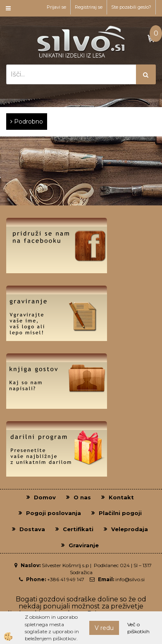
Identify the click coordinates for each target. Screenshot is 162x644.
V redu (104, 628)
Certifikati (78, 529)
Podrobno (27, 122)
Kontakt (121, 497)
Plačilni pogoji (120, 513)
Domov (45, 497)
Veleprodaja (130, 529)
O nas (82, 497)
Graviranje (84, 545)
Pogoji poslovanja (54, 513)
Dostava (32, 529)
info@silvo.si (130, 579)
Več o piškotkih (138, 628)
